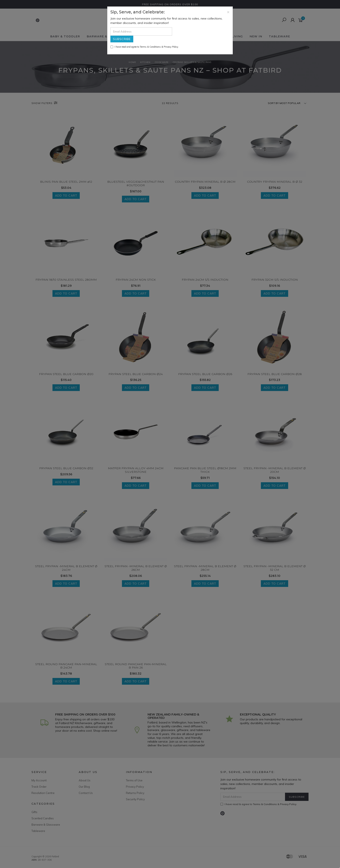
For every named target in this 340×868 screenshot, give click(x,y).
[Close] (228, 12)
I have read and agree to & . (145, 47)
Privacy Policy (171, 47)
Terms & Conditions (150, 47)
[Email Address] (141, 31)
